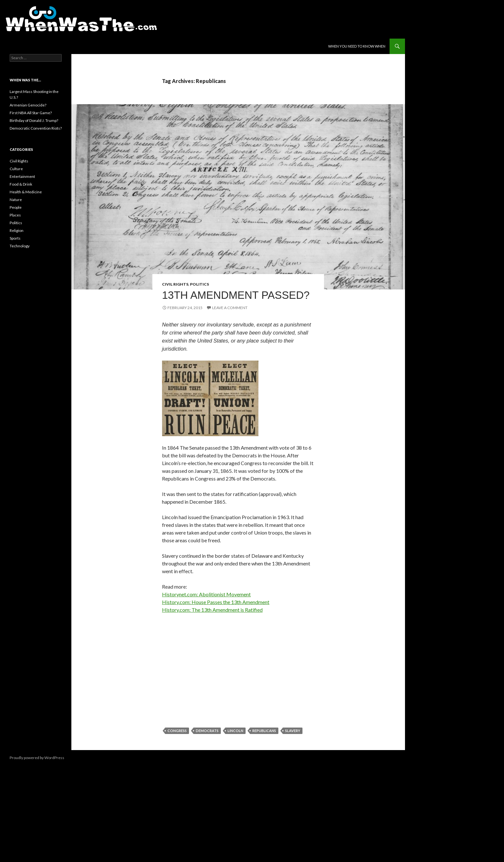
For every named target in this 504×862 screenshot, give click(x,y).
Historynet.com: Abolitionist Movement (206, 594)
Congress (177, 731)
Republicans (264, 731)
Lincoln (235, 731)
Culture (16, 169)
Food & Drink (21, 184)
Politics (199, 284)
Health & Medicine (26, 192)
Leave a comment (230, 308)
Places (15, 215)
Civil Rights (175, 284)
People (16, 207)
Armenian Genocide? (28, 105)
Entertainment (22, 176)
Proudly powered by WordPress (37, 758)
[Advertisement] (238, 666)
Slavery (293, 731)
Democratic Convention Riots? (36, 128)
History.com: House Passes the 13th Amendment (216, 602)
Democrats (207, 731)
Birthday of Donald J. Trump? (34, 120)
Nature (16, 200)
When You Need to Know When (357, 46)
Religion (17, 230)
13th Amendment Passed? (236, 295)
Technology (20, 246)
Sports (15, 238)
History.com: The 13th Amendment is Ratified (212, 610)
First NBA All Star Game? (31, 113)
